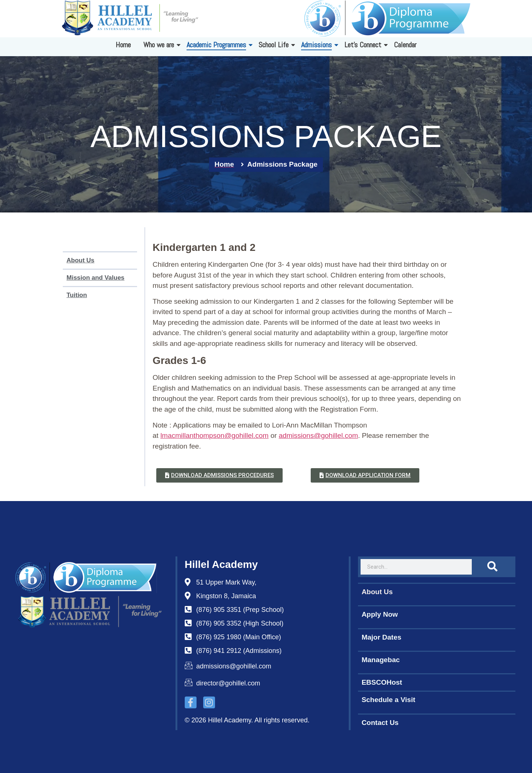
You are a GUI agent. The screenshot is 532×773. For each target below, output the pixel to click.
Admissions (318, 45)
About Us (81, 260)
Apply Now (380, 614)
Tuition (77, 295)
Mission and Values (96, 278)
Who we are (160, 45)
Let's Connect (364, 45)
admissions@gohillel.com (318, 435)
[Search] (492, 567)
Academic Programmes (218, 45)
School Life (275, 45)
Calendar (405, 45)
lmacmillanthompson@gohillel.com (214, 435)
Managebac (381, 660)
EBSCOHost (382, 682)
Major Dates (382, 637)
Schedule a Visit (388, 700)
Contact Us (380, 723)
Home (123, 45)
